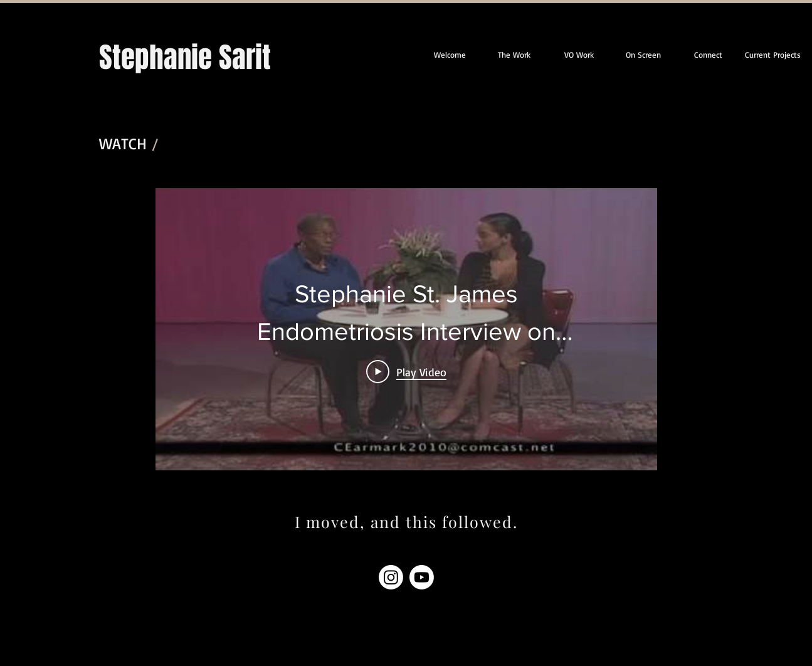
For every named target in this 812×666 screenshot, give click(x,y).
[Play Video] (406, 371)
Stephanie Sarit (185, 58)
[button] (773, 55)
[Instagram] (391, 577)
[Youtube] (422, 577)
